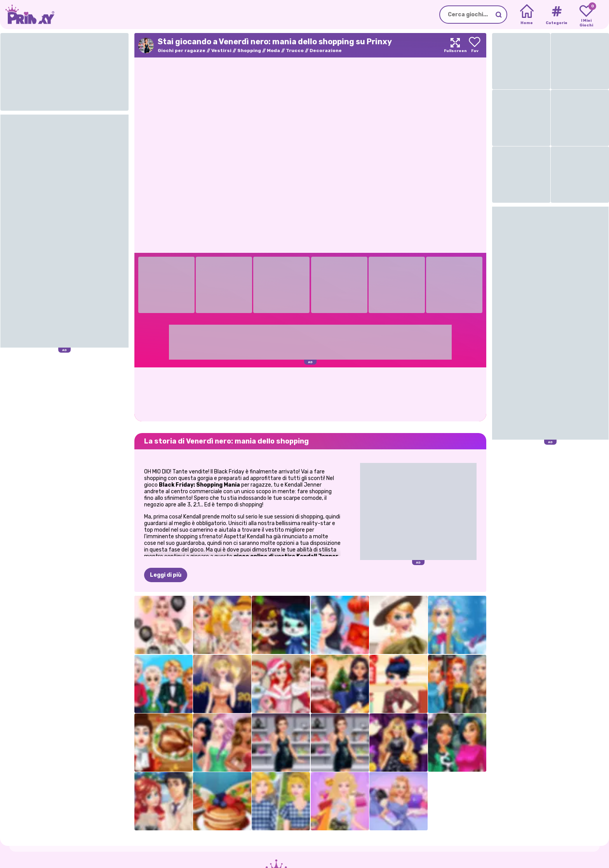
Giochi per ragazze (182, 50)
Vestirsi (221, 50)
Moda (273, 50)
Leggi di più (166, 575)
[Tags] (556, 15)
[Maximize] (455, 45)
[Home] (527, 15)
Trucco (295, 50)
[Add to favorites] (475, 45)
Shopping (249, 50)
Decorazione (326, 50)
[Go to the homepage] (27, 15)
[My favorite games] (586, 15)
